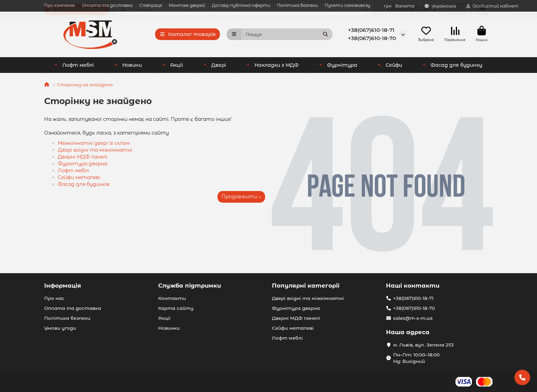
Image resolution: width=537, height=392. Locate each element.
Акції (113, 66)
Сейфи (330, 66)
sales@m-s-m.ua (413, 318)
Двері (155, 66)
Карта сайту (176, 308)
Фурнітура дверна (83, 164)
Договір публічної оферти (241, 5)
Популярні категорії (306, 286)
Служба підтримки (190, 286)
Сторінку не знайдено (85, 85)
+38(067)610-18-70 (372, 39)
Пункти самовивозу (347, 5)
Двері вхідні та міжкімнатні (95, 151)
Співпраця (151, 5)
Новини (68, 66)
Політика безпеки (297, 5)
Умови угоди (60, 328)
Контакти (172, 298)
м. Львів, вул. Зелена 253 (423, 345)
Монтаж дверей (187, 5)
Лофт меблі (382, 66)
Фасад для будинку (452, 66)
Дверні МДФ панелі (83, 157)
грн (399, 6)
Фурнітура (278, 66)
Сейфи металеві (79, 178)
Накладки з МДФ (213, 66)
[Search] (287, 35)
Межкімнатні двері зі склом (94, 144)
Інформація (63, 286)
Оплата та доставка (107, 5)
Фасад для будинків (84, 185)
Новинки (169, 328)
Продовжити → (241, 197)
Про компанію (60, 5)
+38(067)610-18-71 (371, 30)
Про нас (54, 298)
